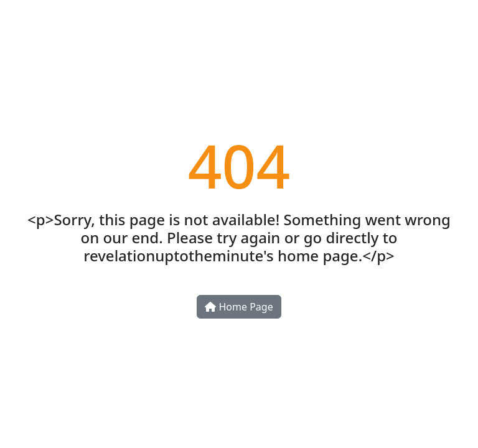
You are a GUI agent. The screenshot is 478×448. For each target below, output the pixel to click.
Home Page (239, 307)
